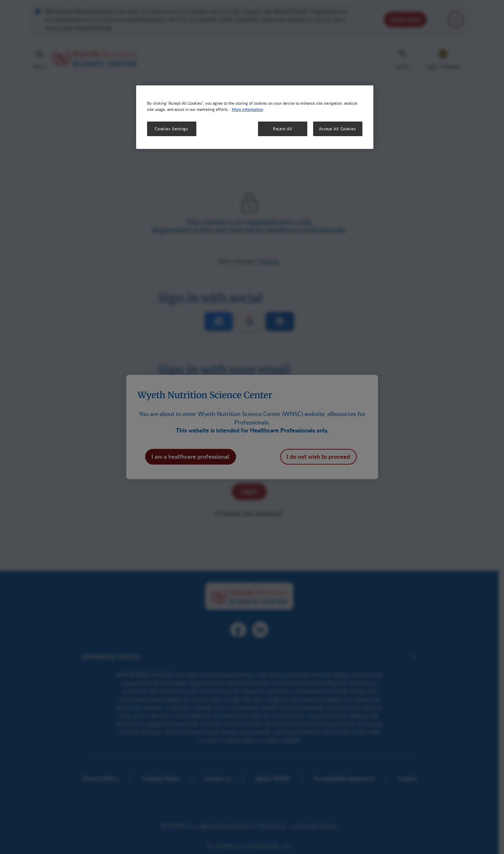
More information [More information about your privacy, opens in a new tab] (247, 109)
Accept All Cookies (337, 129)
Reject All (283, 129)
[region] (255, 117)
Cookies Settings (171, 129)
